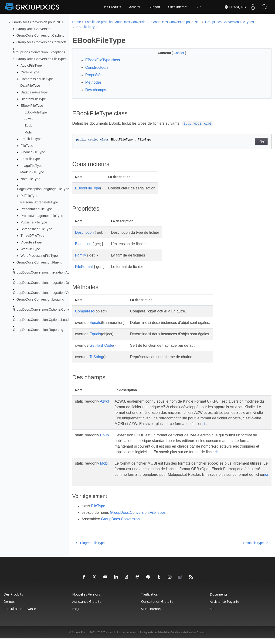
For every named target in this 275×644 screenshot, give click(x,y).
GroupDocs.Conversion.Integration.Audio (44, 272)
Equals (95, 323)
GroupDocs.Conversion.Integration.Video (44, 293)
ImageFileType (31, 165)
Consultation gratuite (157, 607)
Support (154, 7)
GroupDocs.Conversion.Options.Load (41, 319)
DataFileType (30, 86)
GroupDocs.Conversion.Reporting (38, 330)
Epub (28, 126)
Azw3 (29, 119)
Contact (201, 638)
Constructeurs (97, 67)
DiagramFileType (33, 99)
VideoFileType (31, 242)
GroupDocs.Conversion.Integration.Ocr (42, 283)
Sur (198, 7)
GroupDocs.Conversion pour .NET (38, 22)
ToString (96, 357)
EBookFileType (32, 106)
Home (76, 22)
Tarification (150, 600)
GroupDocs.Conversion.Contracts (42, 42)
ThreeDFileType (32, 236)
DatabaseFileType (34, 92)
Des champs (96, 90)
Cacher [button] (172, 53)
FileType (27, 146)
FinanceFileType (33, 152)
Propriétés (94, 75)
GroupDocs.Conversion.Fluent (39, 262)
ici (126, 429)
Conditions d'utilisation (183, 638)
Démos (9, 607)
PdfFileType (29, 196)
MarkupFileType (32, 172)
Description (84, 232)
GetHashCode (101, 345)
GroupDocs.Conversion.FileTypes (42, 59)
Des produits (13, 600)
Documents (219, 600)
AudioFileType (31, 65)
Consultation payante (20, 614)
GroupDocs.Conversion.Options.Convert (43, 309)
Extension (83, 244)
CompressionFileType (37, 79)
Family (80, 255)
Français (235, 7)
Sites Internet (178, 7)
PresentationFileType (36, 209)
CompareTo (85, 311)
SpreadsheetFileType (36, 229)
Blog (76, 614)
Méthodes (93, 82)
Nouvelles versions (87, 600)
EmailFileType (31, 139)
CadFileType (30, 72)
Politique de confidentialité (155, 638)
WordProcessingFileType (39, 256)
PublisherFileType (34, 222)
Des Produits (112, 7)
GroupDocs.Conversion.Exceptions (39, 52)
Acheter (135, 7)
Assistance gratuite (87, 607)
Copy (247, 141)
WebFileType (30, 249)
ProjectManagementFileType (42, 216)
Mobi (28, 132)
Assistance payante (224, 607)
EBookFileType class (103, 60)
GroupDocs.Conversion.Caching (41, 35)
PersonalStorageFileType (39, 202)
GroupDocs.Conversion (34, 29)
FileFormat (84, 267)
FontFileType (30, 159)
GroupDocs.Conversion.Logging (40, 299)
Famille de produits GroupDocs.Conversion (116, 22)
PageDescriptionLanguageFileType (43, 189)
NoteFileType (30, 179)
